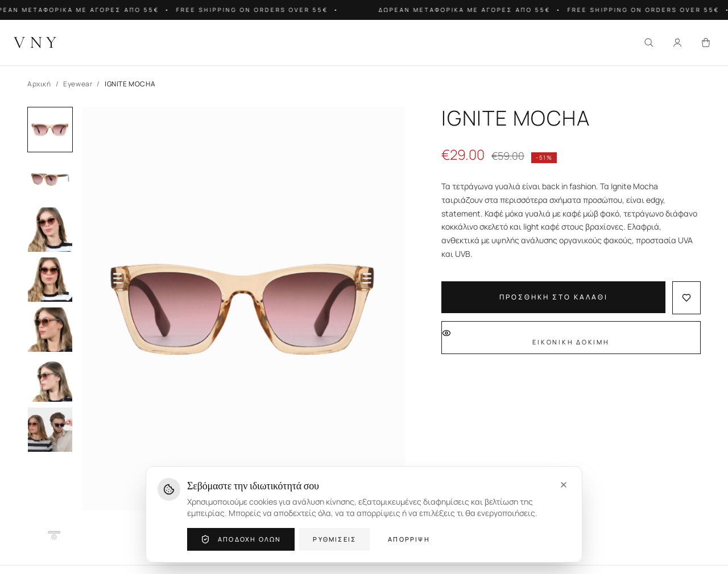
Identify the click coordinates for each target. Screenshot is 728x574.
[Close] (564, 485)
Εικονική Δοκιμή (526, 337)
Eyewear (78, 84)
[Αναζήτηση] (649, 43)
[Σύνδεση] (677, 43)
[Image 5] (50, 330)
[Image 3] (50, 230)
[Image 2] (50, 180)
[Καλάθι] (706, 43)
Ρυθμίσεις (334, 539)
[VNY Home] (37, 43)
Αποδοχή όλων (241, 539)
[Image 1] (50, 130)
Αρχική (39, 84)
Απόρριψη (409, 539)
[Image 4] (50, 280)
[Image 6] (50, 380)
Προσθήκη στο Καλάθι (554, 297)
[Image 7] (50, 430)
